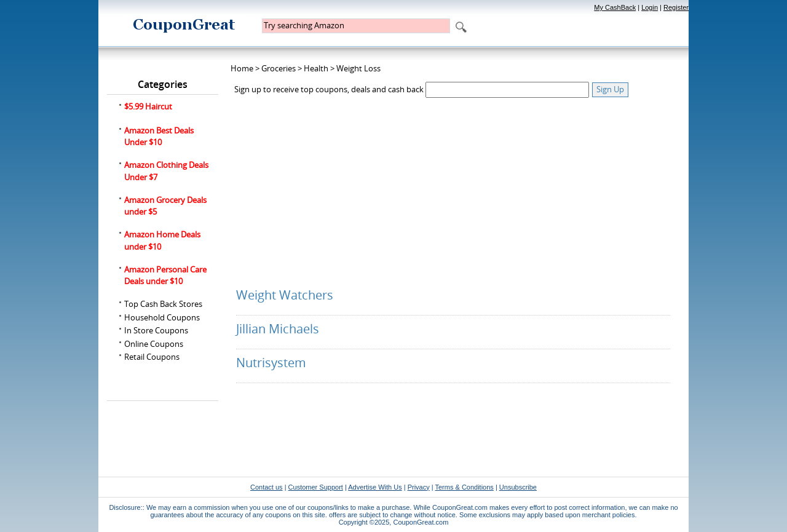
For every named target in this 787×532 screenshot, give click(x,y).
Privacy (419, 487)
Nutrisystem (271, 363)
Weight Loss (358, 68)
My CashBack (615, 7)
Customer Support (316, 487)
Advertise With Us (375, 487)
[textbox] (356, 26)
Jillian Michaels (278, 329)
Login (650, 7)
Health (316, 68)
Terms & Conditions (464, 487)
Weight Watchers (285, 295)
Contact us (267, 487)
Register (676, 7)
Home (242, 68)
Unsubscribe (518, 487)
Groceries (279, 68)
